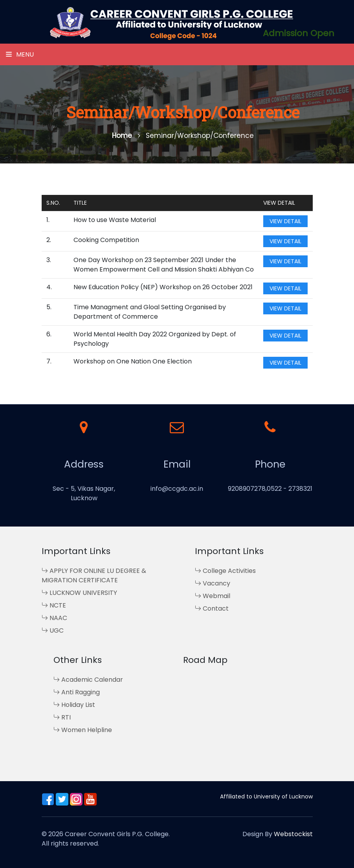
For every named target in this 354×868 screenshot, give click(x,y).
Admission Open (299, 33)
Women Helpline (83, 730)
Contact (212, 608)
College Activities (225, 571)
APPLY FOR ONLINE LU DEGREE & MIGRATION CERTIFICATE (94, 575)
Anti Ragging (77, 692)
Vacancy (213, 583)
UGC (53, 630)
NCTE (54, 605)
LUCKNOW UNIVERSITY (79, 593)
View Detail (285, 221)
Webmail (213, 596)
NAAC (54, 618)
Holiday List (74, 705)
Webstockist (293, 834)
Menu (20, 54)
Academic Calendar (88, 680)
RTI (62, 717)
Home (126, 136)
